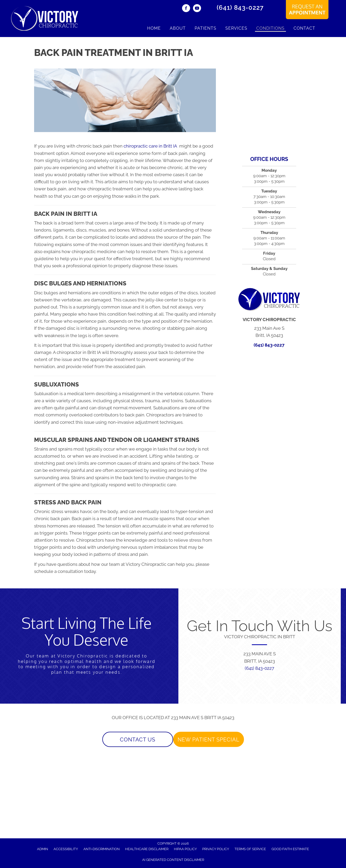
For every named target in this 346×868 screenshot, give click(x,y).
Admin (42, 849)
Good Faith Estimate (290, 849)
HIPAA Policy (185, 849)
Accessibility (66, 849)
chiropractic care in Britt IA (151, 146)
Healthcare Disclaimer (147, 849)
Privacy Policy (216, 849)
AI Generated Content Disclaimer (173, 860)
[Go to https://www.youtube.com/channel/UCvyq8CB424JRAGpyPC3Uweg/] (197, 9)
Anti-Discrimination (102, 849)
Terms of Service (250, 849)
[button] (138, 739)
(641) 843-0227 (240, 7)
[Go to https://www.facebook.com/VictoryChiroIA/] (186, 9)
